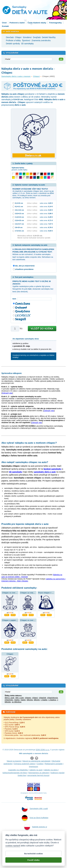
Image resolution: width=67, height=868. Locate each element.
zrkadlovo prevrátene (24, 269)
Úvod (4, 23)
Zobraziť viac (7, 393)
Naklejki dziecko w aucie (36, 831)
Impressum (33, 767)
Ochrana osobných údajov (25, 764)
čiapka (17, 700)
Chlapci (36, 76)
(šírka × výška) (32, 203)
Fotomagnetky (56, 23)
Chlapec (10, 654)
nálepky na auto (36, 770)
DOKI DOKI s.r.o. (43, 750)
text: (15, 299)
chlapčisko (9, 700)
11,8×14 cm (20, 217)
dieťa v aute (9, 698)
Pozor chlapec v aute (47, 593)
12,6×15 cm (20, 220)
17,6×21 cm (20, 231)
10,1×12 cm (20, 210)
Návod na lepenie (14, 761)
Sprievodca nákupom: (12, 373)
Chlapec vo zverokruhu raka (32, 620)
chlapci (35, 698)
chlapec (28, 698)
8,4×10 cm (19, 203)
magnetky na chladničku (18, 770)
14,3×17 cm (20, 224)
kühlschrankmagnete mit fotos (15, 773)
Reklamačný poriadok (54, 764)
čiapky (23, 700)
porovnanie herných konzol (38, 775)
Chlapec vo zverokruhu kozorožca (16, 593)
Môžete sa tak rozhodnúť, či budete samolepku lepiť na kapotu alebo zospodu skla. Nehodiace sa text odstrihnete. (33, 254)
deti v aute (20, 698)
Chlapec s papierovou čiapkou (14, 620)
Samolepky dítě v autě (35, 809)
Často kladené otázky (37, 23)
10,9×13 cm (20, 213)
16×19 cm (19, 227)
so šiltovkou (17, 702)
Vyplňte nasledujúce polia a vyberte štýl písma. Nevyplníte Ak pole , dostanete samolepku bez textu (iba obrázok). (33, 286)
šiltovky (37, 700)
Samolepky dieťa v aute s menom (16, 76)
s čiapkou (52, 700)
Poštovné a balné (17, 23)
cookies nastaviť (13, 848)
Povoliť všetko (33, 862)
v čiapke (44, 700)
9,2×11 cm (19, 206)
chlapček (43, 698)
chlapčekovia (52, 698)
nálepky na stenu (51, 770)
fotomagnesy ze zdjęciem (39, 773)
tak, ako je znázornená (25, 266)
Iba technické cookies (33, 855)
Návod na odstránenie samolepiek (36, 761)
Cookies (40, 764)
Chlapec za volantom (29, 593)
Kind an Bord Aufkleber (35, 818)
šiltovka (30, 700)
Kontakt (5, 26)
